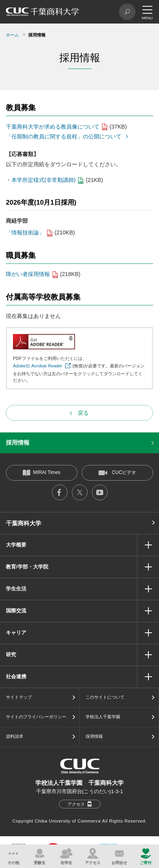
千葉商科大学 (24, 523)
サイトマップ (19, 697)
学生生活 (16, 589)
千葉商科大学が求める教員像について (53, 127)
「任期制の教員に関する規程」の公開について (64, 136)
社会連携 (16, 676)
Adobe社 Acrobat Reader (38, 366)
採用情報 (18, 442)
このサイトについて (105, 697)
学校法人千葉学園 (103, 717)
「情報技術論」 (25, 232)
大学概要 (16, 545)
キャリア (16, 633)
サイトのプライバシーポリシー (36, 717)
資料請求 (15, 736)
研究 (11, 655)
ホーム (12, 35)
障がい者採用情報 (28, 274)
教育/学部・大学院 (27, 567)
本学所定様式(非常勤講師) (43, 180)
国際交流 (16, 611)
